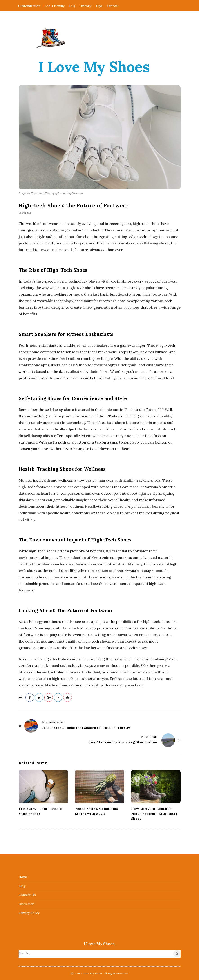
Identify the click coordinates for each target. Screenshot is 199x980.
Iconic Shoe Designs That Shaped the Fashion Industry (86, 728)
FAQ (72, 6)
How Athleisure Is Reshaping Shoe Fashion (123, 742)
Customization (29, 6)
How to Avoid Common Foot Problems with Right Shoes (154, 814)
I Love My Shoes (94, 67)
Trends (112, 6)
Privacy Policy (29, 913)
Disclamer (26, 904)
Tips (99, 6)
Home (23, 877)
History (85, 6)
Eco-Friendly (55, 6)
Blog (22, 886)
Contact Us (27, 895)
